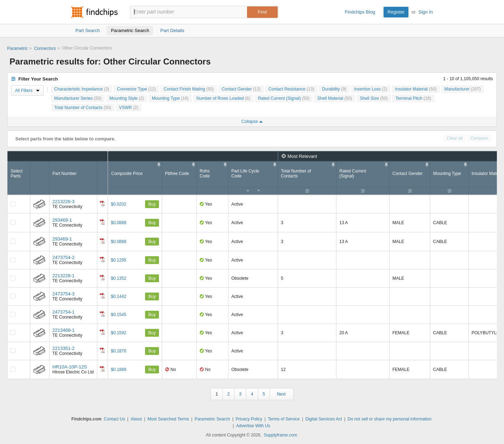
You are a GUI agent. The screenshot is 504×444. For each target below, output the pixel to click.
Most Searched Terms (168, 419)
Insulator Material (416, 89)
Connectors (45, 48)
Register (396, 12)
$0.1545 (119, 315)
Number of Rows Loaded (223, 98)
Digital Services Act (324, 419)
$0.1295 (119, 260)
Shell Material (335, 98)
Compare (479, 138)
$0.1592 (119, 333)
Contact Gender (241, 89)
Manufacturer (463, 89)
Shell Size (374, 98)
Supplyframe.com (280, 435)
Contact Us (114, 419)
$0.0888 (119, 223)
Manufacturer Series (78, 98)
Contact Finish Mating (189, 89)
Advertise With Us (253, 426)
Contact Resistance (291, 89)
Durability (334, 89)
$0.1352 (119, 278)
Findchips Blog (360, 12)
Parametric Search (212, 419)
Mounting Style (127, 98)
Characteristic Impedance (82, 89)
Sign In (426, 12)
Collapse (252, 122)
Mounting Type (170, 98)
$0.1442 (119, 296)
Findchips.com (94, 12)
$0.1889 (119, 370)
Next (281, 394)
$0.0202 (119, 204)
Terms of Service (284, 419)
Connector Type (136, 89)
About (136, 419)
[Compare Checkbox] (13, 204)
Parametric (17, 48)
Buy (152, 204)
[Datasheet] (102, 203)
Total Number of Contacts (83, 108)
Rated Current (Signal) (284, 98)
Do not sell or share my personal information (389, 419)
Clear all (455, 138)
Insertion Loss (371, 89)
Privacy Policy (249, 419)
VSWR (129, 108)
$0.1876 (119, 351)
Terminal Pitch (413, 98)
